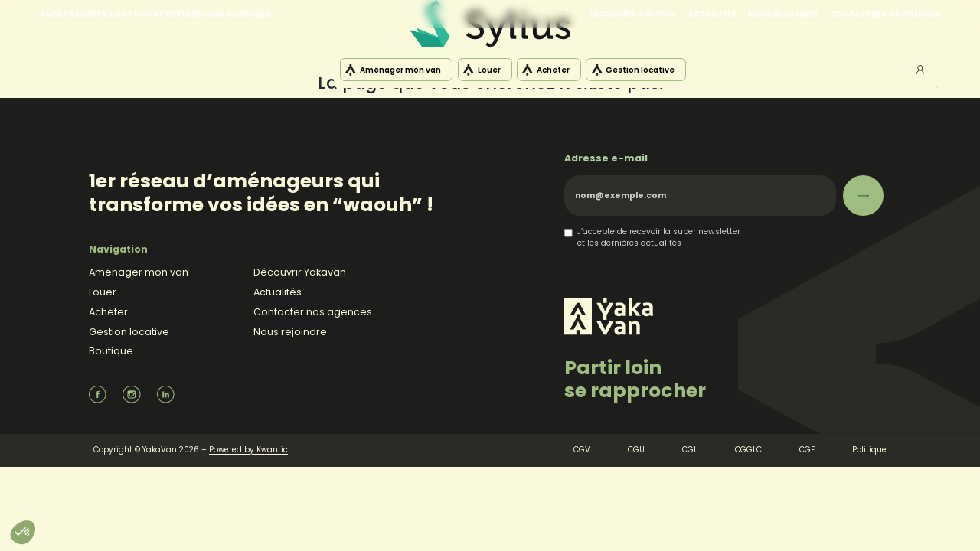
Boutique (111, 351)
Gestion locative (640, 70)
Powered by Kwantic (248, 450)
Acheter (553, 70)
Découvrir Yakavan (633, 14)
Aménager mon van (400, 70)
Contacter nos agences (885, 14)
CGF (807, 450)
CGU (636, 450)
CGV (582, 450)
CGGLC (748, 450)
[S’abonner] (863, 196)
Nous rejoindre (783, 14)
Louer (489, 70)
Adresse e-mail (606, 158)
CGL (690, 450)
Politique (869, 450)
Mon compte (920, 70)
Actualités (712, 14)
